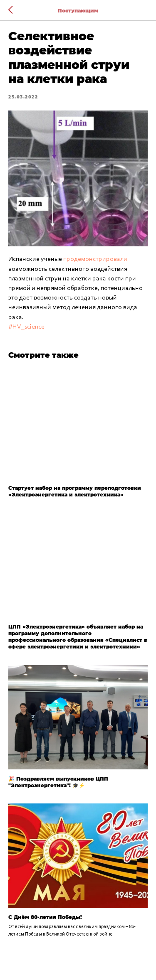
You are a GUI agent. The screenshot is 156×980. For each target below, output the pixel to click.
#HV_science (26, 327)
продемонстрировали (95, 259)
